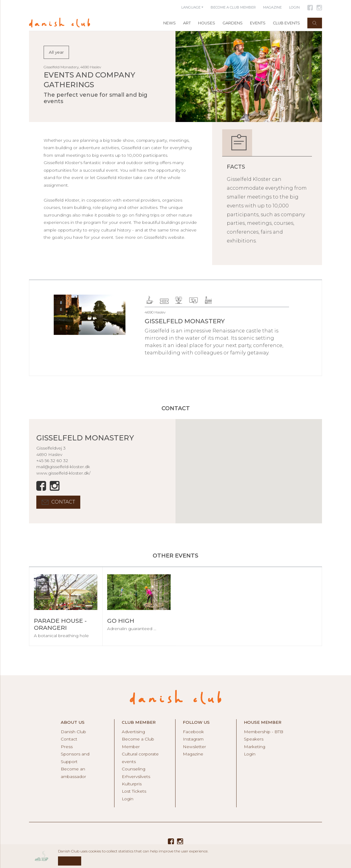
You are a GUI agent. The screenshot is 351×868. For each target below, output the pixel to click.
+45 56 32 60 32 (52, 461)
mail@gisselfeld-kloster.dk (63, 467)
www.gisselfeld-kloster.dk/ (63, 473)
